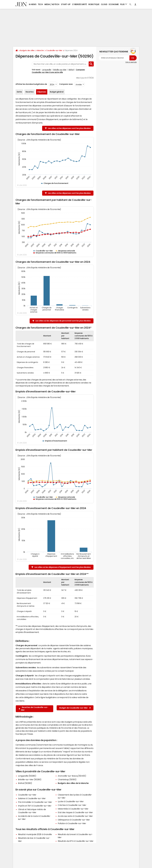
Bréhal (71, 70)
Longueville (47, 70)
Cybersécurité (79, 4)
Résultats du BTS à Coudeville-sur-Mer (76, 841)
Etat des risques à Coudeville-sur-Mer (75, 812)
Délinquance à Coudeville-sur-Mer (74, 820)
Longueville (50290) (27, 776)
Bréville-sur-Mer (60, 70)
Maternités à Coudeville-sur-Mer (73, 809)
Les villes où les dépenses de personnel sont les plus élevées (63, 321)
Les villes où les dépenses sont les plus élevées (69, 128)
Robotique (94, 4)
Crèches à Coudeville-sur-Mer (72, 805)
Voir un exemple (131, 62)
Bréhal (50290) (25, 783)
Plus (124, 4)
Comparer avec (66, 84)
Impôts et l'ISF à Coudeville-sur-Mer (35, 806)
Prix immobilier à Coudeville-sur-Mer (35, 802)
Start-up (66, 4)
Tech (40, 4)
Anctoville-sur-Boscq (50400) (72, 776)
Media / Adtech (52, 4)
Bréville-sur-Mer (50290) (30, 779)
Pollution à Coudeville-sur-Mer (72, 823)
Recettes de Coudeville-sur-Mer (33, 709)
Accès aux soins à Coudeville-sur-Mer (75, 816)
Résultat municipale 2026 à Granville (35, 834)
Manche (40, 50)
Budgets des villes (27, 50)
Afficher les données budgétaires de (31, 84)
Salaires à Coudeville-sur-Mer (32, 798)
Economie (114, 4)
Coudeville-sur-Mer (54, 50)
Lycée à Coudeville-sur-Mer (71, 801)
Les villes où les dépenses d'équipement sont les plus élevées (63, 567)
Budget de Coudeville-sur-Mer (75, 708)
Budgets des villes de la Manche (73, 783)
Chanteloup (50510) (67, 779)
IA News (33, 4)
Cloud (104, 4)
